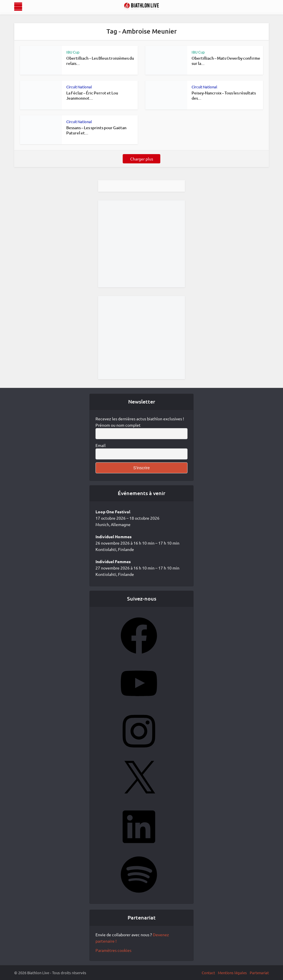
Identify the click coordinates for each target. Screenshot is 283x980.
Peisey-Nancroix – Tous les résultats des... (224, 95)
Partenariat (259, 973)
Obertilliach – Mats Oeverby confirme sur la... (226, 61)
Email (101, 445)
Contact (208, 973)
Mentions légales (232, 973)
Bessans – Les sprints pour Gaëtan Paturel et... (96, 130)
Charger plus (142, 159)
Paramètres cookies (113, 950)
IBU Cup (73, 52)
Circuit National (79, 87)
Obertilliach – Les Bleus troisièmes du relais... (100, 61)
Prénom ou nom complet (118, 425)
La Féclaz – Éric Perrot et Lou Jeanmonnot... (92, 95)
